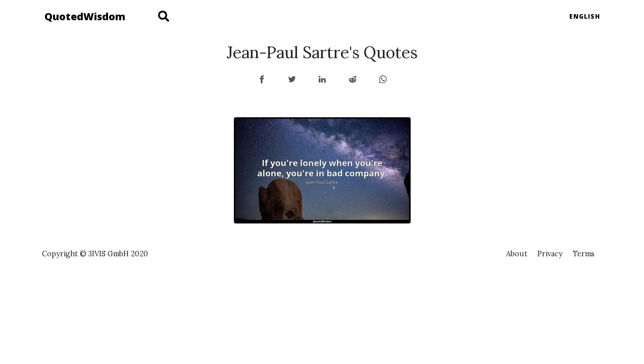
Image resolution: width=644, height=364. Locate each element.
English (585, 16)
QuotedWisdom (85, 16)
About (517, 254)
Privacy (550, 254)
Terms (584, 254)
